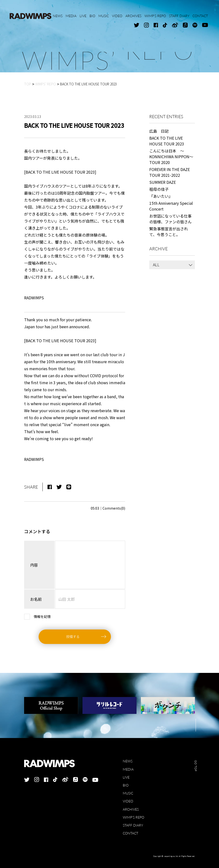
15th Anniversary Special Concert (171, 206)
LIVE (126, 777)
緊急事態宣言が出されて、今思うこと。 (169, 232)
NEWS (128, 761)
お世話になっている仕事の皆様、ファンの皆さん (171, 219)
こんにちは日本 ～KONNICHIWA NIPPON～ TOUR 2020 (172, 157)
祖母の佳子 (159, 189)
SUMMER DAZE (163, 182)
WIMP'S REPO (133, 817)
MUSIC (128, 793)
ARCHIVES (131, 809)
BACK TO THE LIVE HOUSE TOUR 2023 (167, 141)
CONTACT (130, 833)
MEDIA (128, 769)
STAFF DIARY (133, 825)
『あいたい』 (161, 196)
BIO (126, 785)
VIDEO (128, 801)
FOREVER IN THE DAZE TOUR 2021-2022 (170, 172)
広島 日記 (159, 131)
